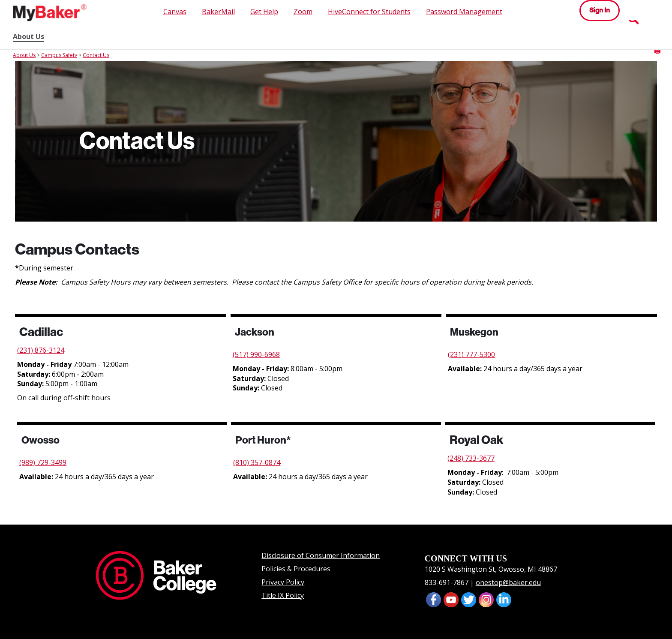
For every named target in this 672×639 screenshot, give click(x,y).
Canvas (175, 12)
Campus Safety (59, 55)
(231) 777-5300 (471, 354)
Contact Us (96, 55)
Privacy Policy (283, 582)
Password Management (464, 12)
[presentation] (451, 599)
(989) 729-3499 (43, 462)
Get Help (264, 12)
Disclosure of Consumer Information (321, 555)
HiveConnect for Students (369, 12)
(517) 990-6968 (256, 354)
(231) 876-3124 (41, 350)
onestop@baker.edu (508, 582)
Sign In (600, 10)
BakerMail (218, 12)
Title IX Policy (283, 595)
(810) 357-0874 (257, 462)
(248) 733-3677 (471, 458)
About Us (28, 37)
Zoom (303, 12)
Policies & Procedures (296, 569)
